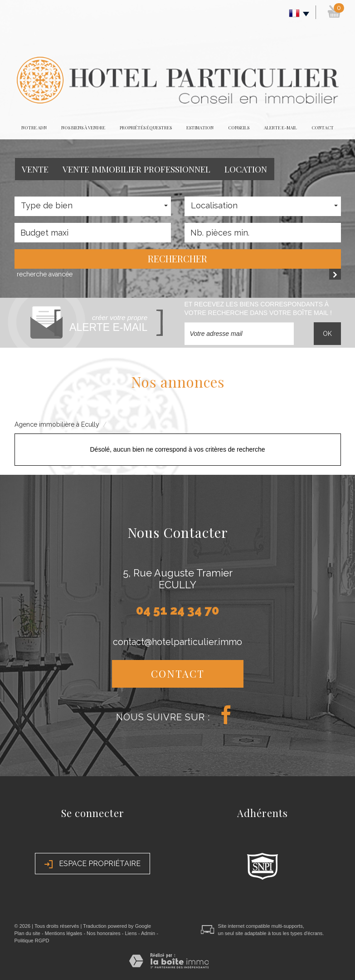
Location (246, 169)
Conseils (239, 128)
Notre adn (34, 128)
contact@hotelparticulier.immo (177, 642)
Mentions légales (64, 933)
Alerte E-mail (280, 128)
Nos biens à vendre (83, 128)
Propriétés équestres (146, 128)
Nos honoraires (104, 933)
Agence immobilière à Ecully (57, 424)
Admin (148, 933)
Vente (35, 169)
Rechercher (177, 259)
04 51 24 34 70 (177, 610)
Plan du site (27, 933)
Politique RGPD (32, 941)
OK (327, 334)
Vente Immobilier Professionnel (136, 169)
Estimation (200, 128)
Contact (323, 128)
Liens (131, 933)
